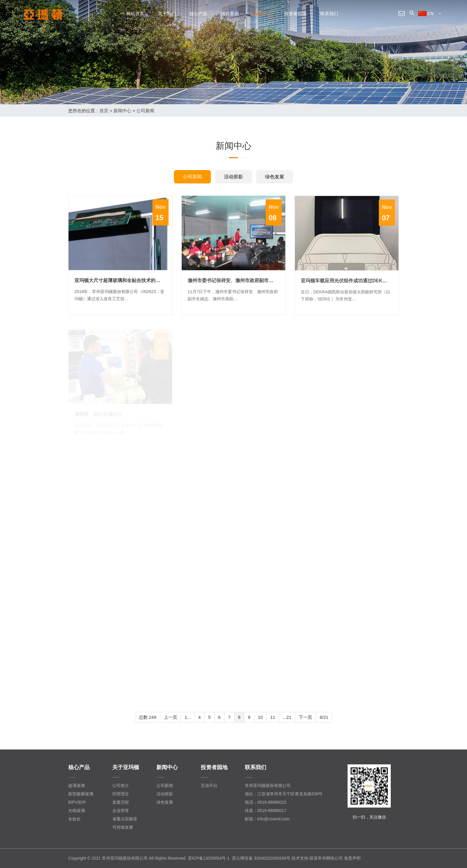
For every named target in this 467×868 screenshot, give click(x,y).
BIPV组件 (77, 802)
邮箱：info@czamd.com (267, 819)
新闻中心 (261, 14)
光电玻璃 (77, 811)
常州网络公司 (330, 858)
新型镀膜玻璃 (81, 794)
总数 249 (148, 717)
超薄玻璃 (77, 786)
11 (273, 717)
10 (260, 717)
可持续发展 (123, 827)
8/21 (324, 717)
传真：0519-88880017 (266, 811)
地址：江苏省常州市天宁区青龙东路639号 (284, 794)
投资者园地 (295, 14)
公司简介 (121, 786)
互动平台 (209, 786)
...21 (287, 717)
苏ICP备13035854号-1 (209, 858)
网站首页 (135, 14)
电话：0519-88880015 (266, 802)
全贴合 (74, 819)
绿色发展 (275, 177)
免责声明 (352, 858)
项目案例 (230, 14)
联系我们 (329, 14)
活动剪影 (233, 177)
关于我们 (167, 14)
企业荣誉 (121, 811)
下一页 (305, 717)
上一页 (171, 717)
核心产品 (198, 14)
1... (188, 717)
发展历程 (121, 802)
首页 (104, 111)
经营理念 (121, 794)
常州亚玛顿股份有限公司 (268, 786)
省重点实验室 (125, 819)
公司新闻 (145, 111)
